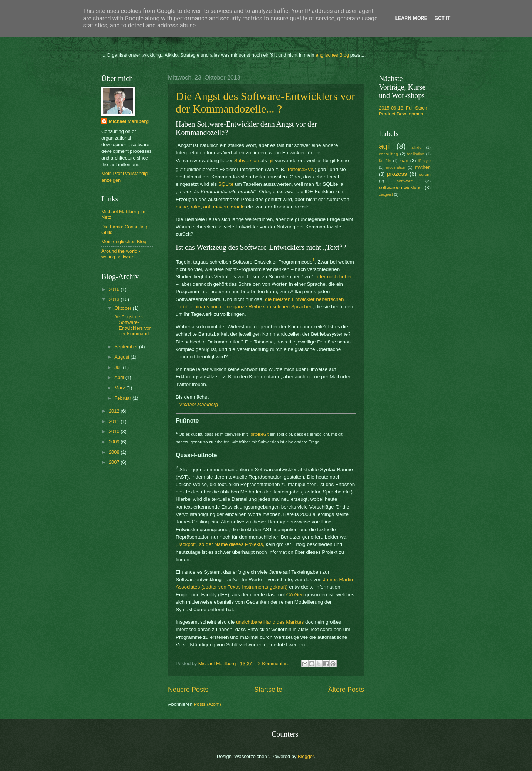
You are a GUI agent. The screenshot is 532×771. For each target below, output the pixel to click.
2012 (115, 411)
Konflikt (385, 161)
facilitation (416, 154)
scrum (425, 174)
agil (385, 146)
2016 (115, 289)
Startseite (268, 690)
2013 (115, 299)
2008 (115, 452)
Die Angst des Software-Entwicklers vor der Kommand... (133, 325)
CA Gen (295, 595)
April (120, 377)
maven (221, 207)
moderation (396, 167)
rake (196, 207)
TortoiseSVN (301, 169)
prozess (397, 174)
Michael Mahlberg (198, 404)
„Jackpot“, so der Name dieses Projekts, (220, 544)
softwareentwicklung (400, 187)
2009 (115, 442)
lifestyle (424, 161)
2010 (115, 431)
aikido (416, 148)
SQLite (226, 184)
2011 (115, 421)
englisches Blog (332, 55)
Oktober (123, 308)
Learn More (411, 18)
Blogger (306, 756)
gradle (238, 207)
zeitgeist (386, 195)
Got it (442, 18)
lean (404, 160)
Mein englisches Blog (124, 242)
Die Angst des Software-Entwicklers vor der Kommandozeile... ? (265, 102)
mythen (423, 167)
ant (207, 207)
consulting (388, 154)
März (120, 388)
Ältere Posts (346, 690)
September (127, 347)
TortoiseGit (259, 434)
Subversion (247, 160)
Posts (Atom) (207, 704)
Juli (119, 367)
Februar (123, 398)
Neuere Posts (188, 690)
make (182, 207)
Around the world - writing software (121, 254)
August (122, 357)
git (271, 160)
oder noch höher (334, 277)
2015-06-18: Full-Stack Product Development (403, 111)
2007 (115, 462)
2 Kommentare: (275, 663)
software (405, 181)
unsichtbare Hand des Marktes (270, 622)
